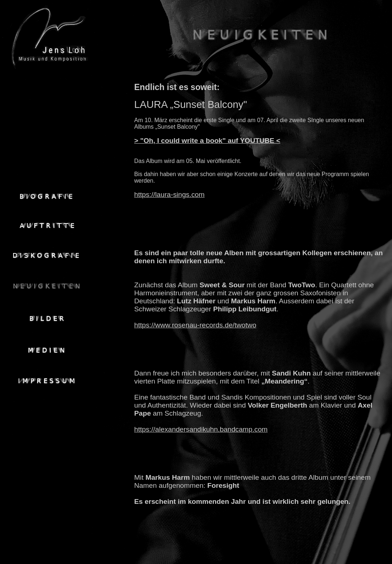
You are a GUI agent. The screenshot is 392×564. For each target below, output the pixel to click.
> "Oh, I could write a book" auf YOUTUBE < (207, 141)
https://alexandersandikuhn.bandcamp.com (201, 429)
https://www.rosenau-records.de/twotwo (195, 325)
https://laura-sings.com (169, 195)
